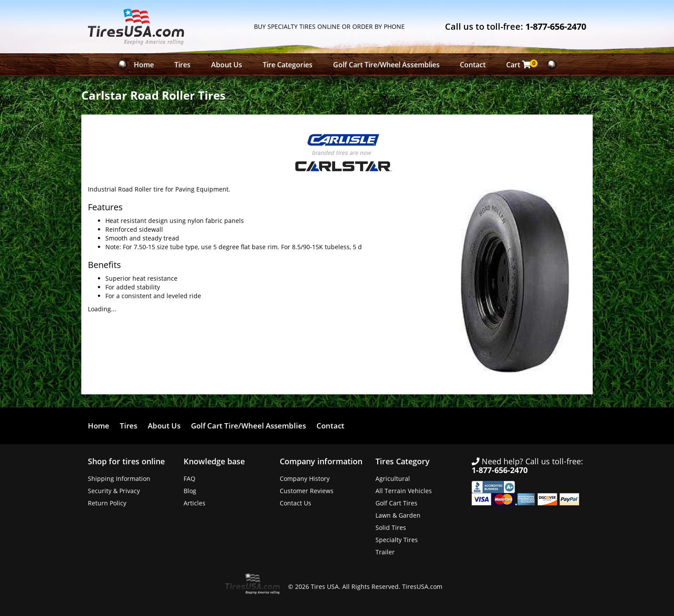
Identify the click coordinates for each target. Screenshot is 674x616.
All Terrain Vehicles (404, 491)
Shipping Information (119, 479)
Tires (182, 65)
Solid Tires (391, 527)
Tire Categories (288, 65)
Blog (190, 491)
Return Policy (107, 503)
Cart (521, 64)
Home (144, 65)
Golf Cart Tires (396, 503)
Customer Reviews (307, 491)
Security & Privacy (114, 491)
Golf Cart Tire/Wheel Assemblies (386, 65)
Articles (195, 503)
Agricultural (393, 479)
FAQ (189, 479)
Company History (305, 479)
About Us (227, 65)
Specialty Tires (397, 540)
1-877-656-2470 (556, 26)
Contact (473, 65)
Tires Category (403, 461)
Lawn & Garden (398, 515)
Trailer (385, 552)
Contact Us (295, 503)
